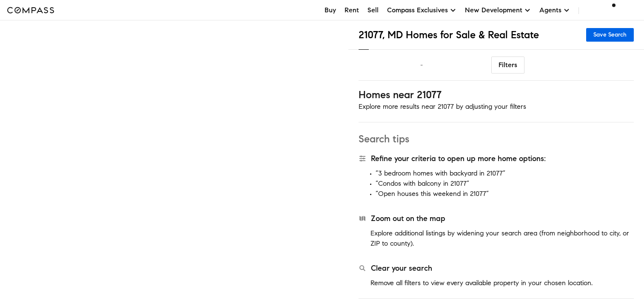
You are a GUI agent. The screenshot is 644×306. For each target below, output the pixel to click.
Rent (352, 10)
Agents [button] (555, 10)
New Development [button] (498, 10)
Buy (330, 10)
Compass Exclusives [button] (422, 10)
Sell (373, 10)
